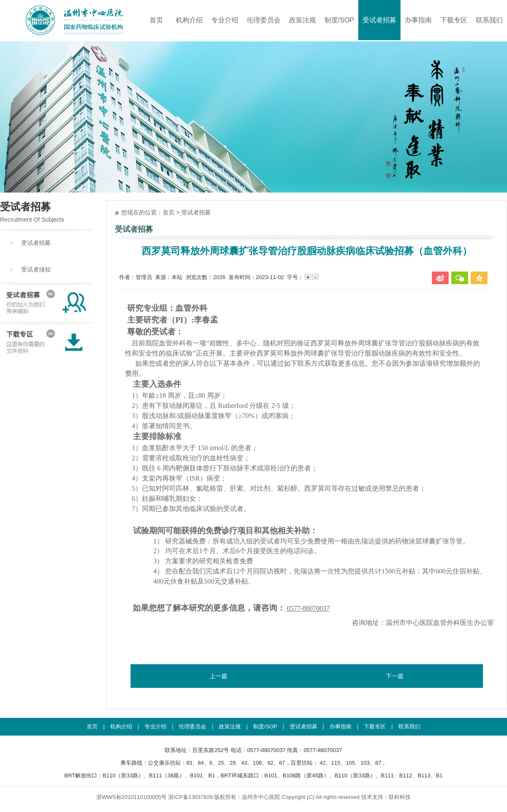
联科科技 (400, 797)
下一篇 (395, 676)
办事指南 (418, 20)
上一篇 (218, 676)
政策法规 (303, 20)
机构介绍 (189, 20)
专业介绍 (225, 20)
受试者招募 (379, 20)
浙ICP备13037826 (191, 797)
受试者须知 (36, 269)
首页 (156, 20)
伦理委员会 (264, 20)
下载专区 (454, 20)
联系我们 (489, 20)
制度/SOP (339, 20)
